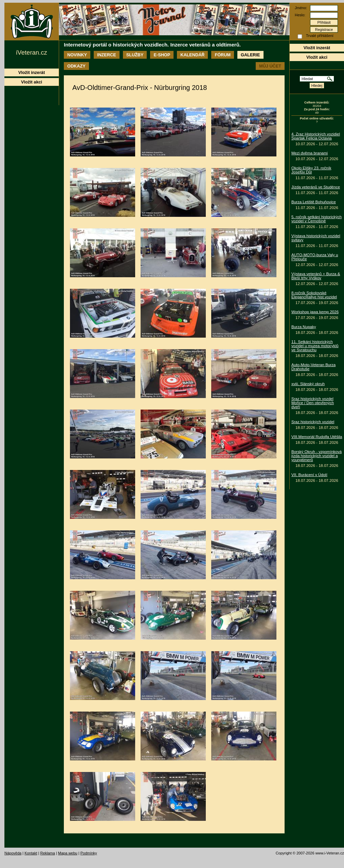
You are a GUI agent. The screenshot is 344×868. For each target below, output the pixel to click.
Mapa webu (68, 853)
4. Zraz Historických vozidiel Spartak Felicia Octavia (316, 136)
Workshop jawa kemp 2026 (315, 312)
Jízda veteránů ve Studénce (316, 187)
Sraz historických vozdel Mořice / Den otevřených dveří (313, 403)
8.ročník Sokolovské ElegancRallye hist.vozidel (314, 295)
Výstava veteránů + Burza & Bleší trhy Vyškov (316, 276)
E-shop (162, 55)
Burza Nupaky (304, 327)
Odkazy (76, 66)
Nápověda (13, 853)
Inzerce (107, 55)
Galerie (250, 55)
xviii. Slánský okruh (308, 384)
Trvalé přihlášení (320, 36)
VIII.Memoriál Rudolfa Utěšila (317, 437)
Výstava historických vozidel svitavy (316, 238)
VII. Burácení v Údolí (309, 475)
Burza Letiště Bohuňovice (314, 202)
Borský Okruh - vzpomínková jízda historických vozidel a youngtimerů (316, 456)
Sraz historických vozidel (313, 422)
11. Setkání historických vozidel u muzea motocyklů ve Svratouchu (315, 346)
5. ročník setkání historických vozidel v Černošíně (316, 219)
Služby (135, 55)
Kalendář (192, 55)
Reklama (47, 853)
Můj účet (270, 66)
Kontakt (31, 853)
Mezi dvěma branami (310, 153)
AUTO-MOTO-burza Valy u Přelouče (315, 257)
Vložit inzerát (317, 48)
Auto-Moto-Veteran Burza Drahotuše (313, 367)
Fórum (223, 55)
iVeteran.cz (31, 52)
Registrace (324, 30)
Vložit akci (317, 57)
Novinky (77, 55)
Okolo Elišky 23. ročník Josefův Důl (311, 170)
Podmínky (89, 853)
